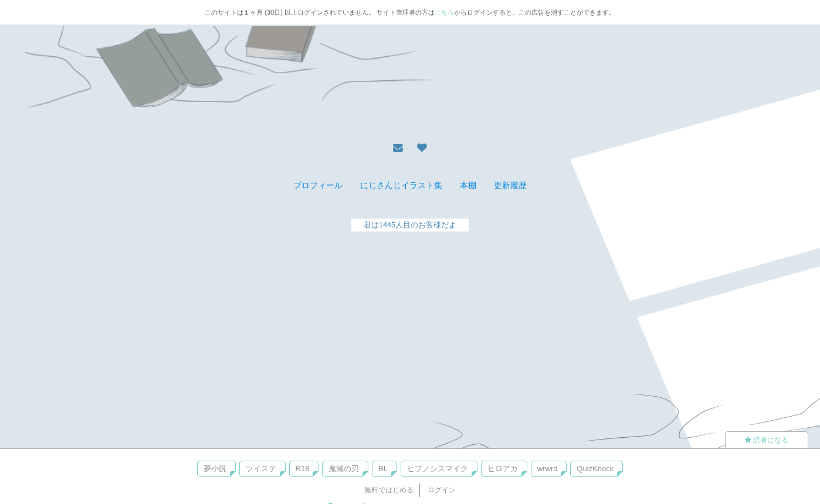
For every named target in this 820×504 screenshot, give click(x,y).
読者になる (767, 440)
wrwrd (548, 469)
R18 (303, 469)
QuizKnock (595, 469)
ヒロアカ (503, 469)
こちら (444, 12)
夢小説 (215, 469)
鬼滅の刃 (344, 469)
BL (383, 469)
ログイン (442, 490)
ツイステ (261, 469)
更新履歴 (510, 185)
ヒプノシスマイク (438, 469)
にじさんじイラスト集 (401, 185)
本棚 (468, 185)
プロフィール (318, 185)
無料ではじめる (389, 490)
